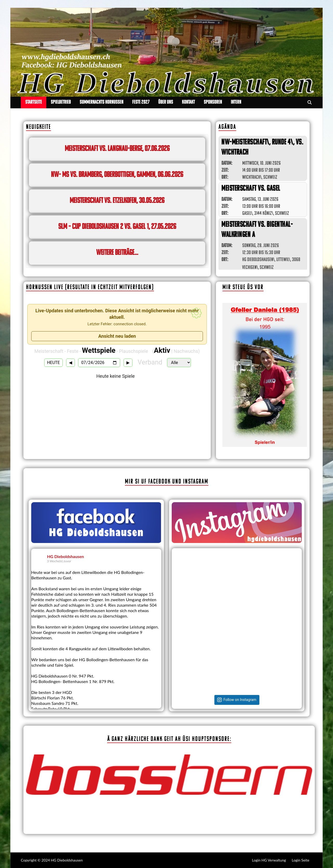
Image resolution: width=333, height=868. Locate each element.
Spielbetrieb (61, 102)
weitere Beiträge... (117, 253)
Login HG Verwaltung (269, 860)
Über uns (166, 102)
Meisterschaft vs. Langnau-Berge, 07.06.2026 (117, 149)
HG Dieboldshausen (66, 556)
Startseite (34, 102)
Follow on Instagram (240, 700)
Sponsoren (213, 102)
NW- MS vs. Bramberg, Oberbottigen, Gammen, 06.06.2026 (117, 175)
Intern (236, 102)
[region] (265, 375)
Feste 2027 (141, 102)
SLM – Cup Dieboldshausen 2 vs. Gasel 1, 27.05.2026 (117, 227)
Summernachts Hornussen (101, 102)
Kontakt (188, 102)
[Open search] (310, 103)
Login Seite (301, 860)
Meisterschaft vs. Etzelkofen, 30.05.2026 (117, 201)
